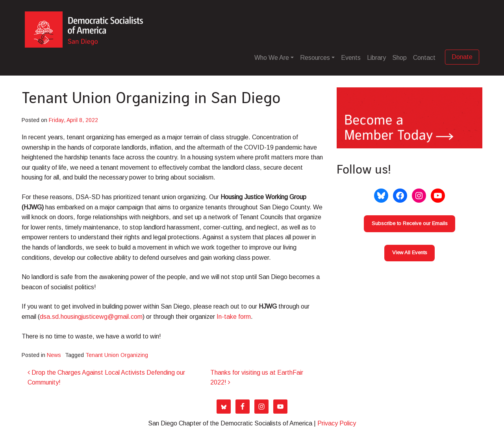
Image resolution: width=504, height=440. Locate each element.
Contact (424, 58)
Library (376, 58)
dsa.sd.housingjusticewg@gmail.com (91, 317)
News (54, 355)
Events (351, 58)
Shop (399, 58)
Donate (462, 57)
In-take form (234, 317)
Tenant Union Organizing (117, 355)
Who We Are (272, 58)
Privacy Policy (337, 423)
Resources (315, 58)
